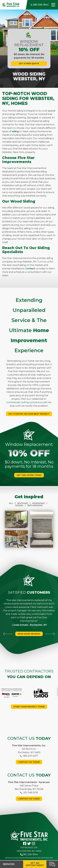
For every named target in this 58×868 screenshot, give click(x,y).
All (13, 503)
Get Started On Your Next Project (29, 414)
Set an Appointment (35, 864)
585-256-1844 (40, 5)
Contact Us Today (29, 762)
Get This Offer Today (29, 475)
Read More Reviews (29, 634)
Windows (41, 503)
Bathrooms (35, 505)
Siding (21, 505)
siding (15, 131)
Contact (30, 269)
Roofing (25, 503)
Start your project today (29, 707)
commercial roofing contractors (24, 402)
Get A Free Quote (29, 63)
